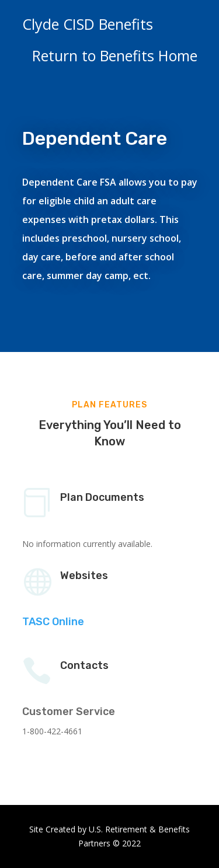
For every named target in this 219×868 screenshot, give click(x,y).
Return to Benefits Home (115, 55)
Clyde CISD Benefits (88, 24)
